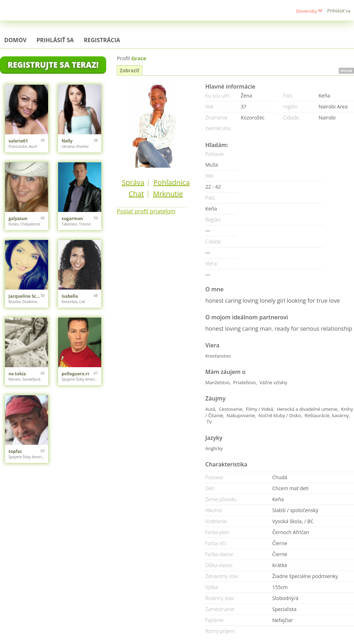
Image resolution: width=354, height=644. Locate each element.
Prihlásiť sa (339, 11)
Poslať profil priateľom (146, 211)
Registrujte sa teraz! (53, 65)
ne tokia (17, 374)
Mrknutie (168, 194)
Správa (133, 182)
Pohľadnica (172, 182)
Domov (15, 40)
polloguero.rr (76, 374)
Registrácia (102, 40)
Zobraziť (130, 70)
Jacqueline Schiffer (25, 296)
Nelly (67, 141)
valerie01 (18, 141)
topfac (15, 451)
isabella (70, 296)
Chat (136, 194)
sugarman (72, 219)
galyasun (18, 219)
